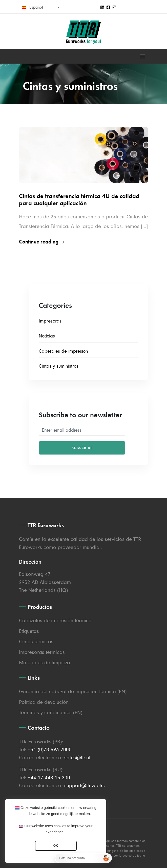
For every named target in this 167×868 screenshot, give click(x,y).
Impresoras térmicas (42, 652)
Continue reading (41, 242)
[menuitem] (40, 7)
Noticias (47, 336)
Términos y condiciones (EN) (51, 712)
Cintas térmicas (36, 641)
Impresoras (50, 321)
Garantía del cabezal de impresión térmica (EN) (73, 691)
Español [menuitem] (36, 7)
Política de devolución (44, 702)
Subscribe (82, 448)
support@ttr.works (85, 785)
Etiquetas (29, 631)
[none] (40, 7)
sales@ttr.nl (77, 758)
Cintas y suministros (59, 366)
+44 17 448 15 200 (49, 778)
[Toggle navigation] (142, 56)
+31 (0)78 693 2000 (50, 749)
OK (56, 846)
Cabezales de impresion (63, 351)
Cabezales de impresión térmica (55, 620)
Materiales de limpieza (45, 663)
